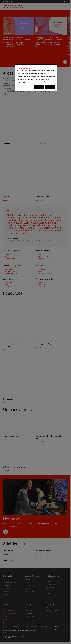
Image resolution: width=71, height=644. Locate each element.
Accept (50, 87)
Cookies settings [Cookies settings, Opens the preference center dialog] (21, 87)
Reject (39, 87)
